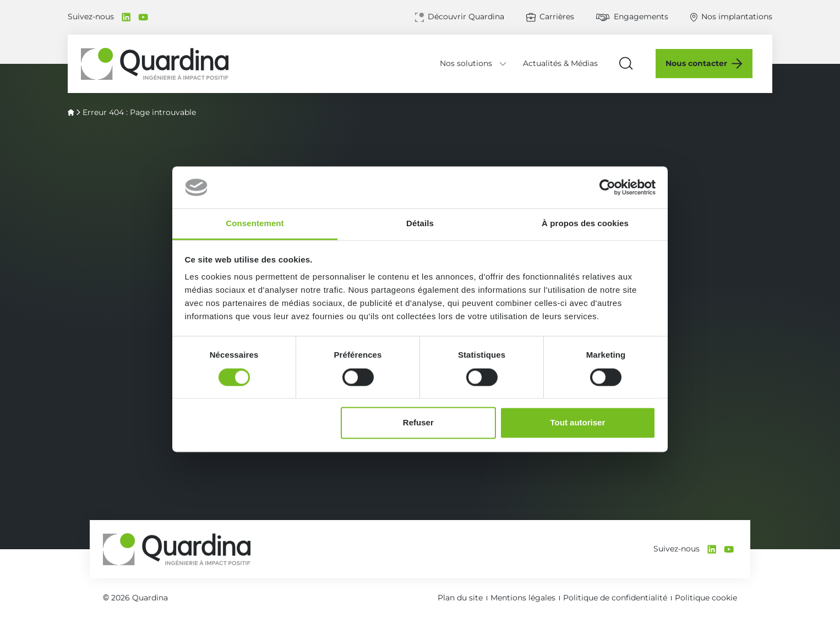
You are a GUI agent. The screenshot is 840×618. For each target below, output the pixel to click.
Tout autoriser (578, 423)
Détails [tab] (420, 224)
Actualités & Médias (567, 63)
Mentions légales (523, 598)
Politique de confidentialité (615, 598)
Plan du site (460, 598)
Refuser (418, 423)
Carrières (557, 17)
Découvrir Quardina (466, 17)
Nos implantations (737, 17)
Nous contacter (703, 63)
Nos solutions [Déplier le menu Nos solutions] (472, 63)
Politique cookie (706, 598)
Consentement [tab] (255, 224)
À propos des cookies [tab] (585, 224)
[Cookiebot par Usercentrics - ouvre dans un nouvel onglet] (607, 187)
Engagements (641, 17)
